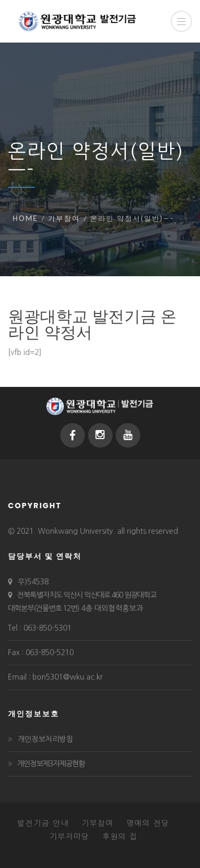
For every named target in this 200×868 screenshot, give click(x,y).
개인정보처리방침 (45, 739)
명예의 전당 (148, 823)
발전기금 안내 (43, 823)
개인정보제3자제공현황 (51, 764)
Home (25, 218)
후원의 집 (120, 837)
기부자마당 (70, 837)
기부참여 (64, 218)
